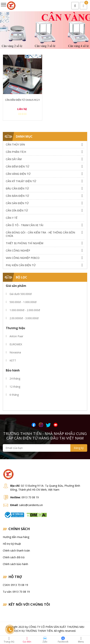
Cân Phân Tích (16, 152)
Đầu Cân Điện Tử (17, 188)
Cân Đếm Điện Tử (17, 166)
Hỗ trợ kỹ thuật (12, 544)
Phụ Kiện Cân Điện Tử (21, 265)
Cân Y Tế (12, 218)
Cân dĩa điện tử (17, 210)
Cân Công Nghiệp (18, 250)
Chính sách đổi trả (14, 557)
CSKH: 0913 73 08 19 (15, 585)
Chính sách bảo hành (15, 564)
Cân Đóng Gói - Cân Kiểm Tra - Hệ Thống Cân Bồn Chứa (40, 234)
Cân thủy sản (15, 144)
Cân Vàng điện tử (18, 174)
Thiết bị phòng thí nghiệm (25, 243)
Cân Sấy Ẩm (14, 159)
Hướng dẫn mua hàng (16, 537)
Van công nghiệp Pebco (23, 258)
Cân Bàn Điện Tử (17, 196)
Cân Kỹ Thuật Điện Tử (21, 181)
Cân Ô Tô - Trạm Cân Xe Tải (25, 225)
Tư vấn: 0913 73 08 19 (16, 592)
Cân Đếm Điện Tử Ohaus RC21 (22, 100)
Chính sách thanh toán (16, 550)
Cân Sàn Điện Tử (17, 203)
